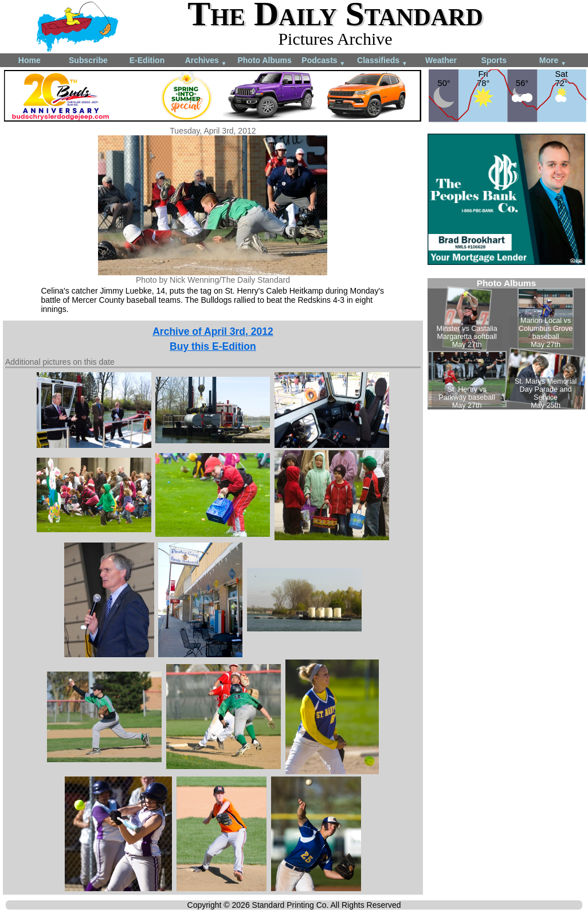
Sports (494, 60)
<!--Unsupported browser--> (506, 344)
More (553, 61)
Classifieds (382, 61)
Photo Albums (264, 60)
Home (30, 60)
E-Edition (147, 60)
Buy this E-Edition (213, 346)
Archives (206, 61)
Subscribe (88, 60)
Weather (441, 60)
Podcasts (323, 61)
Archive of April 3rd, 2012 (213, 331)
